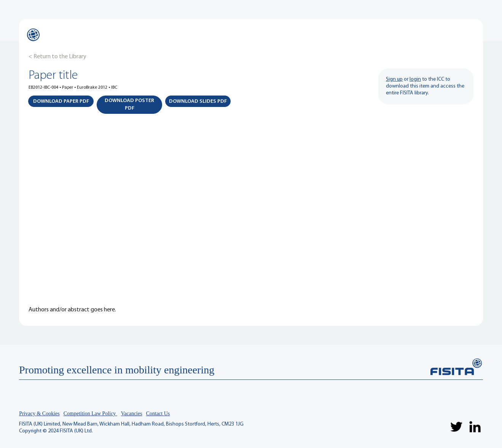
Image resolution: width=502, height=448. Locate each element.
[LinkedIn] (475, 427)
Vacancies (132, 414)
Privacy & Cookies (39, 414)
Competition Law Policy (90, 414)
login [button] (415, 79)
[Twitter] (456, 427)
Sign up (394, 79)
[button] (61, 101)
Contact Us (158, 414)
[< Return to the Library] (57, 57)
